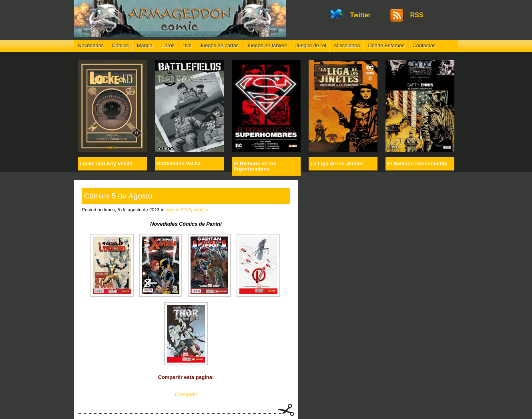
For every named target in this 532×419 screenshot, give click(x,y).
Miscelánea (347, 45)
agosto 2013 (178, 210)
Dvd (187, 45)
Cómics (120, 45)
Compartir (186, 394)
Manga (145, 45)
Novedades (91, 45)
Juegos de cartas (219, 45)
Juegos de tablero (267, 45)
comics (201, 210)
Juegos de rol (311, 45)
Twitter (360, 15)
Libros (168, 45)
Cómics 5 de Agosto (118, 196)
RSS (417, 15)
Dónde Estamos (386, 45)
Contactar (424, 45)
